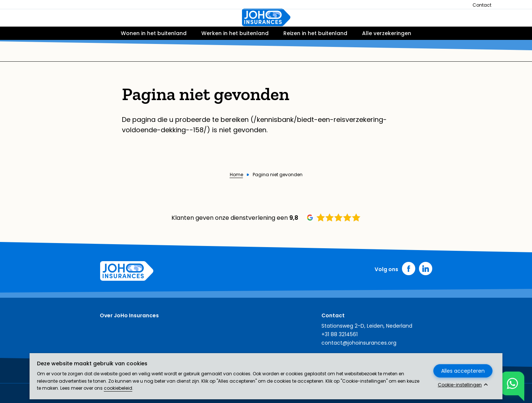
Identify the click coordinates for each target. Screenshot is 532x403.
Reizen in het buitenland (315, 54)
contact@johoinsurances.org (359, 343)
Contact (482, 5)
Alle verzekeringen (387, 54)
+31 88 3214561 (340, 334)
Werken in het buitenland (235, 54)
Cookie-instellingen (460, 385)
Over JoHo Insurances (129, 315)
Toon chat (509, 383)
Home (236, 175)
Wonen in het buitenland (154, 54)
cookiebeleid (118, 388)
